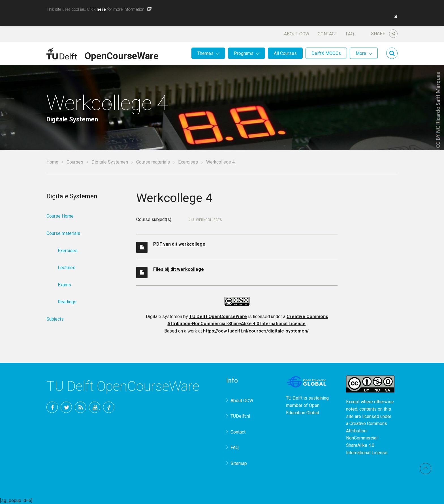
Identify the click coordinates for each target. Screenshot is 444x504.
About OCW (297, 34)
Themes (205, 53)
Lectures (67, 268)
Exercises (188, 162)
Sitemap (239, 463)
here (101, 9)
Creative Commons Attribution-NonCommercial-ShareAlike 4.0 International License (367, 438)
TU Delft (109, 407)
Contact (327, 34)
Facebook (52, 407)
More (361, 53)
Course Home (60, 216)
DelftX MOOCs (326, 53)
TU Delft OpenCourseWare (218, 317)
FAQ (350, 34)
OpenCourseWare (122, 55)
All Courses (285, 53)
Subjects (55, 319)
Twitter (66, 407)
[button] (394, 17)
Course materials (153, 162)
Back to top (426, 469)
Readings (67, 302)
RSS (80, 407)
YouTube (95, 407)
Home (52, 162)
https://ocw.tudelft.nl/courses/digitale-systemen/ (256, 331)
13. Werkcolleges (206, 220)
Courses (75, 162)
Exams (64, 285)
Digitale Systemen (110, 162)
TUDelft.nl (240, 416)
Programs (244, 53)
